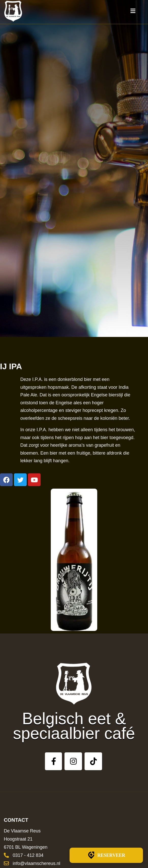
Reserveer (106, 855)
